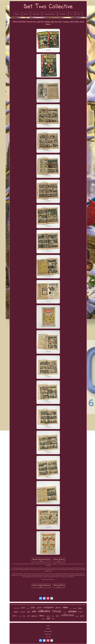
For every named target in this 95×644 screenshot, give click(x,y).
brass (58, 616)
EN (47, 637)
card (81, 612)
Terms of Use (48, 634)
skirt (23, 608)
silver (42, 616)
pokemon (17, 608)
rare (65, 607)
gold (39, 607)
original (75, 608)
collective (44, 611)
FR (49, 637)
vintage (56, 611)
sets (34, 611)
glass (82, 616)
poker (16, 612)
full (48, 618)
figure (43, 619)
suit (53, 619)
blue (24, 616)
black (14, 616)
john (33, 607)
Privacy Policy (48, 631)
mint (53, 616)
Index (48, 626)
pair (28, 608)
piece (58, 607)
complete (48, 607)
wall (28, 612)
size (28, 616)
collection (68, 615)
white (77, 616)
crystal (65, 612)
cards (20, 616)
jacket (48, 616)
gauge (80, 608)
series (23, 612)
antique (72, 611)
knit (71, 608)
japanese (34, 616)
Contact (48, 629)
